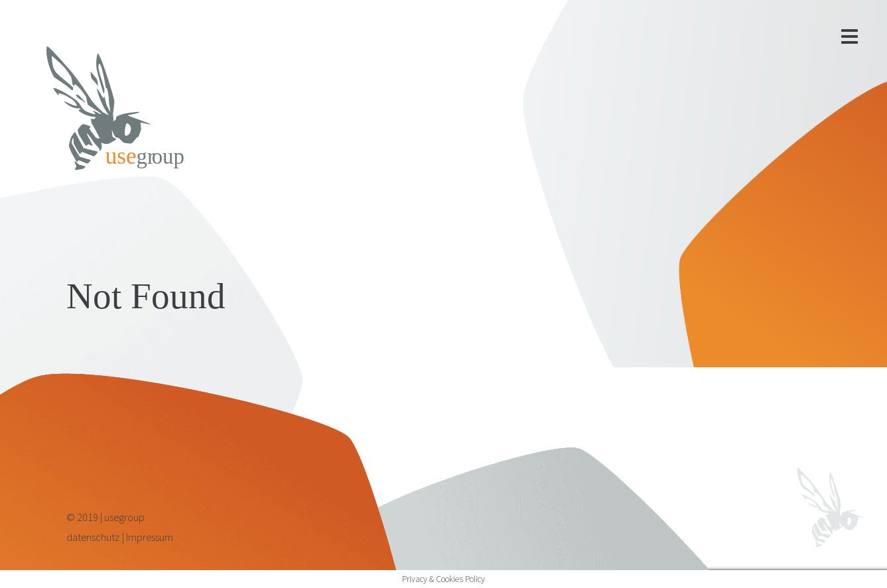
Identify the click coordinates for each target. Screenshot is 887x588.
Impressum (150, 537)
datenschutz (93, 537)
